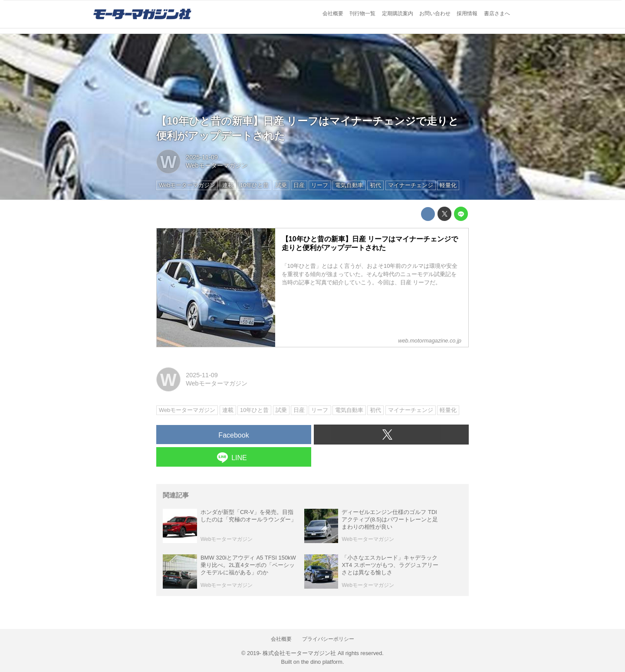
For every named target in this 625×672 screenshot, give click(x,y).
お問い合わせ (435, 13)
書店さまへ (497, 13)
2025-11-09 (202, 157)
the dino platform (322, 662)
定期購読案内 (398, 13)
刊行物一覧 (362, 13)
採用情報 (467, 13)
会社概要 (333, 13)
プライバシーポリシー (328, 639)
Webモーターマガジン (216, 165)
